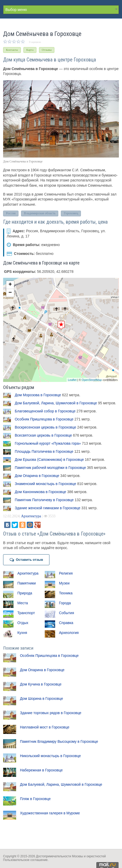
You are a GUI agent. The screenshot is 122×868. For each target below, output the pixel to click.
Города (65, 603)
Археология (69, 633)
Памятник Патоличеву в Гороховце (44, 500)
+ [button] (10, 285)
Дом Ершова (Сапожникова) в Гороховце (49, 460)
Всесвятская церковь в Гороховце (43, 435)
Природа (25, 593)
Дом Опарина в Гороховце (37, 476)
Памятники (27, 583)
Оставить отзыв (26, 560)
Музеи (64, 583)
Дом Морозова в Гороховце (38, 395)
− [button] (10, 293)
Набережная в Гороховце (41, 770)
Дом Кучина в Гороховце (41, 684)
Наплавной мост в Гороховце (45, 727)
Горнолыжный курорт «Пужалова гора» (48, 443)
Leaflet (72, 380)
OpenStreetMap (92, 380)
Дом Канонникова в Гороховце (41, 492)
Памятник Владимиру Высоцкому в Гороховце (59, 741)
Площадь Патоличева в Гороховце (44, 451)
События (67, 613)
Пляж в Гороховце (35, 799)
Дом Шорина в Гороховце (41, 699)
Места (23, 603)
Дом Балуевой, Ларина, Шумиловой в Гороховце (56, 403)
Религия (66, 573)
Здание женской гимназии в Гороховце (48, 508)
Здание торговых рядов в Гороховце (51, 713)
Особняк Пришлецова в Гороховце (44, 419)
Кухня (22, 633)
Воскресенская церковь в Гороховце (46, 427)
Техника (66, 593)
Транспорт (26, 613)
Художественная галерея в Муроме (50, 813)
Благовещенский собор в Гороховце (45, 411)
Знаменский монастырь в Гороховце (46, 484)
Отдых (23, 623)
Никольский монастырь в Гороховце (50, 756)
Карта (30, 50)
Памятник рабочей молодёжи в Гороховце (50, 468)
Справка (66, 623)
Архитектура (31, 516)
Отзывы (47, 50)
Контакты (12, 50)
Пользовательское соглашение (25, 860)
